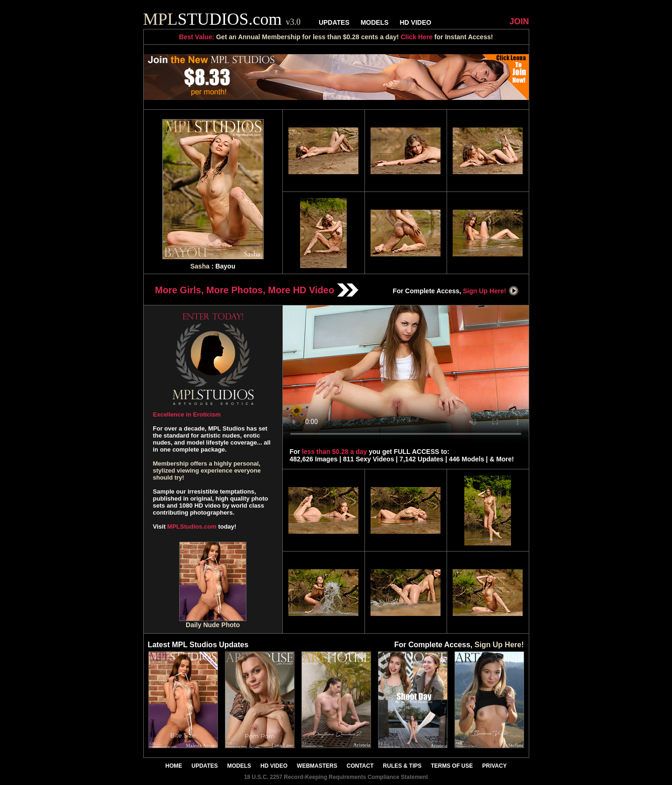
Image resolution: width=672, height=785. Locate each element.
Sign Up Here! (491, 291)
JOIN (519, 21)
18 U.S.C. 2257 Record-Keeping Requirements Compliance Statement (336, 777)
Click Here (416, 37)
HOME (174, 766)
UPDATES (334, 22)
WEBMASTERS (317, 766)
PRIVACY (494, 766)
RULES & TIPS (402, 766)
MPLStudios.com (192, 527)
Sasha (200, 266)
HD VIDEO (415, 22)
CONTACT (360, 766)
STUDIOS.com (222, 19)
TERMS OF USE (452, 766)
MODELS (375, 22)
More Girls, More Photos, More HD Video (257, 290)
